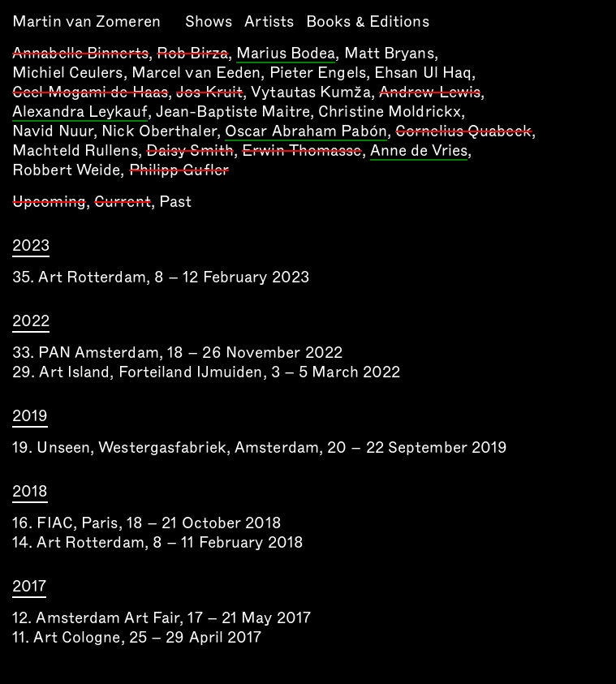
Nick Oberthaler (159, 131)
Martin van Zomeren (86, 22)
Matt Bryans (389, 53)
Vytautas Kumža (310, 92)
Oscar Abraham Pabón (306, 132)
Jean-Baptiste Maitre (233, 112)
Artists (269, 22)
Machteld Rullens (75, 151)
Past (175, 202)
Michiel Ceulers (68, 73)
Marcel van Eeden (196, 73)
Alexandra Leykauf (80, 113)
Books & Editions (368, 22)
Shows (209, 22)
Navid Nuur (53, 131)
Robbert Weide (66, 170)
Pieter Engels (318, 73)
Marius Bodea (286, 54)
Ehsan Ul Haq (423, 73)
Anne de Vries (419, 152)
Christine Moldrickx (390, 112)
